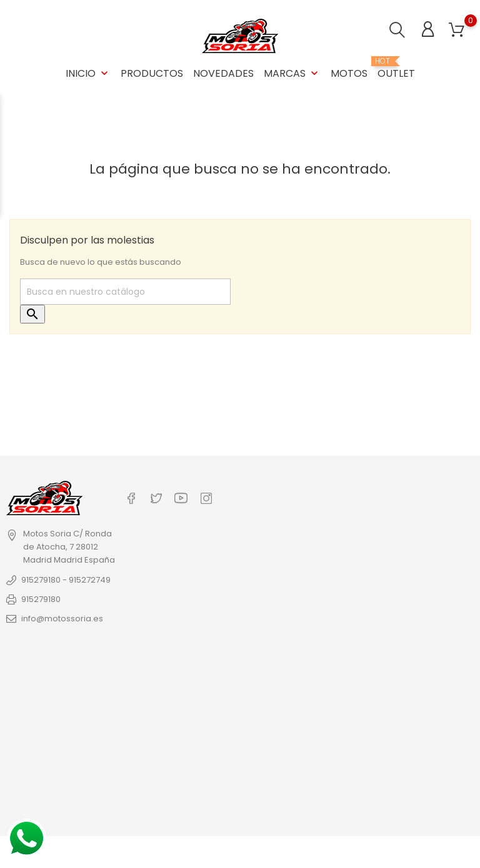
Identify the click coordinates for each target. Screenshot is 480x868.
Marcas (292, 73)
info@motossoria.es (62, 619)
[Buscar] (125, 292)
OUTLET (396, 69)
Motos (349, 73)
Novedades (223, 73)
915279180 (41, 599)
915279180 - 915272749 (66, 580)
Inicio (88, 73)
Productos (152, 73)
